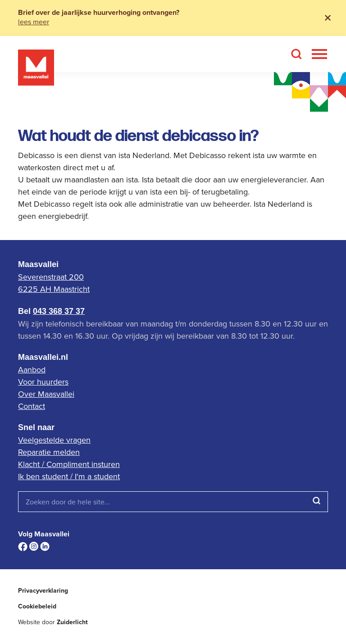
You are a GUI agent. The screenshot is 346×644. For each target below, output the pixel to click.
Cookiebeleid (37, 606)
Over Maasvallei (46, 394)
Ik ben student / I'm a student (69, 476)
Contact (32, 406)
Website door (53, 622)
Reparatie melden (49, 452)
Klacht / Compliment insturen (69, 464)
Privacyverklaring (43, 591)
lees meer (34, 22)
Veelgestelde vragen (54, 440)
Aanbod (32, 370)
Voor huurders (43, 382)
